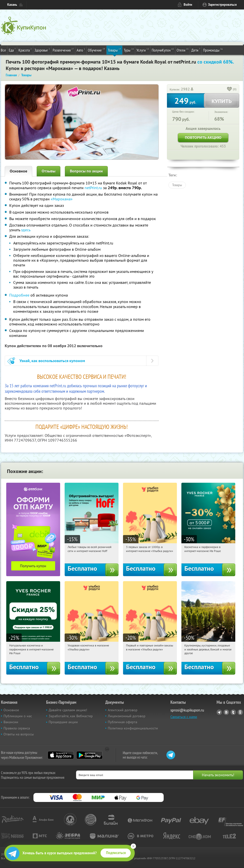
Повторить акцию (203, 137)
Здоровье (42, 50)
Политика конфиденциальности (133, 728)
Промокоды (213, 50)
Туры (129, 50)
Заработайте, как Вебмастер (71, 716)
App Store (61, 755)
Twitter (233, 712)
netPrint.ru (93, 188)
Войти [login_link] (188, 5)
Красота (25, 50)
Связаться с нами (184, 717)
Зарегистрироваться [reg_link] (222, 5)
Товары (114, 50)
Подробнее (19, 295)
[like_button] (230, 89)
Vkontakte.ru (226, 712)
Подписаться (116, 853)
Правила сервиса (17, 728)
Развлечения (63, 50)
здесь (26, 230)
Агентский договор (123, 710)
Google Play (89, 755)
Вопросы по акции (86, 171)
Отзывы (49, 171)
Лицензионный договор (127, 716)
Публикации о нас (18, 716)
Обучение (96, 50)
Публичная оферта (122, 722)
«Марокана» (62, 199)
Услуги (143, 50)
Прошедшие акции (63, 722)
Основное (18, 171)
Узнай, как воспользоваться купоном (52, 361)
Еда (12, 50)
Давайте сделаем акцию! (68, 710)
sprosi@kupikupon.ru (187, 710)
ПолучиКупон (163, 50)
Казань (12, 5)
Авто (81, 50)
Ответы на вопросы (19, 734)
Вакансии (11, 722)
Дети (196, 50)
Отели (183, 50)
